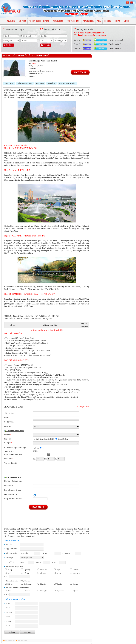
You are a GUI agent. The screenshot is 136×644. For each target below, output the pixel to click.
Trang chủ (10, 55)
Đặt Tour (80, 72)
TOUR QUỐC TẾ (23, 55)
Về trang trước (10, 641)
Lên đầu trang (22, 641)
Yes (37, 448)
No (43, 448)
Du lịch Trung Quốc (41, 55)
